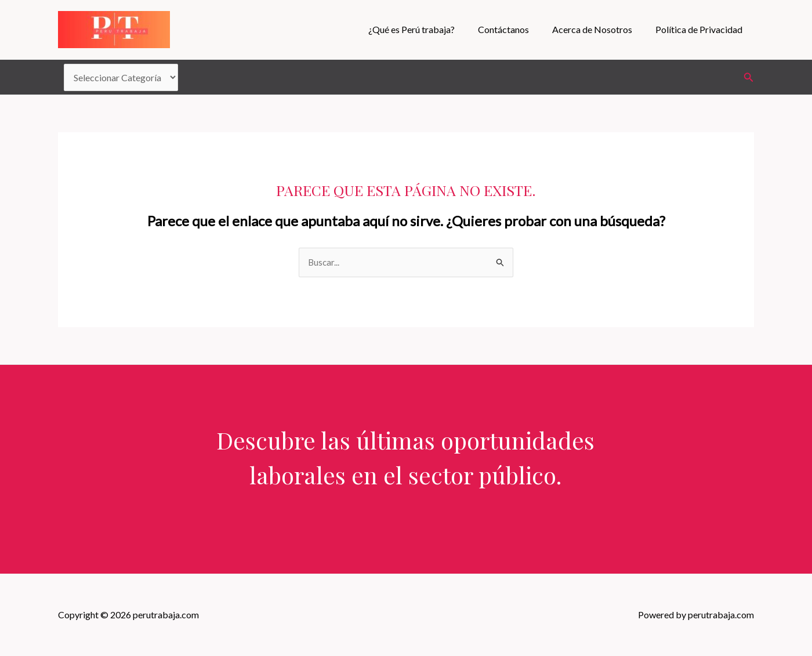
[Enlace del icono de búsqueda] (749, 77)
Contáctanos (515, 29)
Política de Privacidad (701, 29)
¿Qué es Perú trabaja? (428, 29)
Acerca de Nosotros (599, 29)
